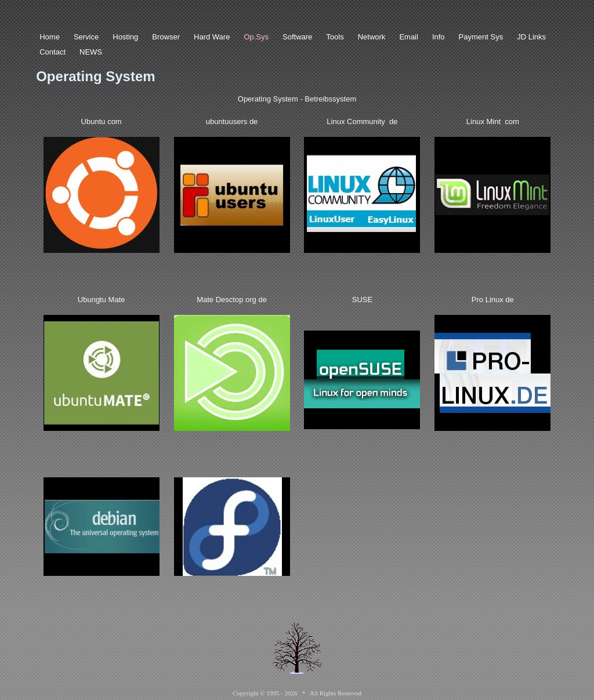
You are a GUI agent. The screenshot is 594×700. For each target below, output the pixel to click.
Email (409, 37)
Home (50, 37)
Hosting (125, 37)
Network (372, 37)
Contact (52, 52)
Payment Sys (481, 37)
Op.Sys (256, 37)
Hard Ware (212, 37)
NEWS (91, 52)
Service (86, 37)
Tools (335, 37)
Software (297, 37)
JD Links (531, 37)
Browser (166, 37)
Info (439, 37)
